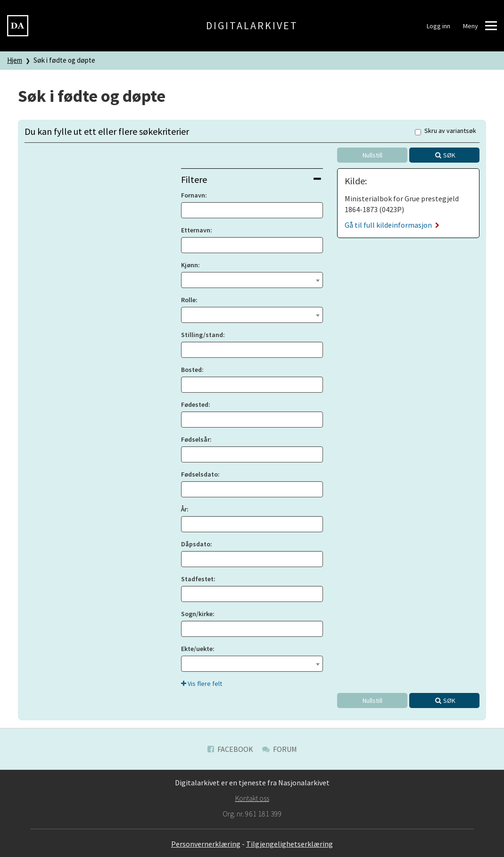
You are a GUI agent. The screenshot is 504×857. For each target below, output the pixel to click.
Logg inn (438, 26)
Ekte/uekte (197, 649)
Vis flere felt (202, 684)
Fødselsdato (199, 474)
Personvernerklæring (206, 844)
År (184, 509)
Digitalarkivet (252, 25)
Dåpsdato (196, 544)
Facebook (230, 749)
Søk (449, 155)
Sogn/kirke (197, 614)
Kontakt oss (252, 798)
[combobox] (252, 280)
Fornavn (193, 195)
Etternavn (196, 230)
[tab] (252, 179)
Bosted (191, 370)
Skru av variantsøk (446, 131)
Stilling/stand (202, 335)
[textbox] (252, 279)
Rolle (188, 300)
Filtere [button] (251, 179)
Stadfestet (197, 579)
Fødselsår (195, 439)
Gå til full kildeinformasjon (392, 225)
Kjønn (190, 265)
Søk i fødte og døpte (64, 60)
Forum (280, 749)
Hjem (15, 60)
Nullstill (372, 155)
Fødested (195, 404)
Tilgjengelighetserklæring (289, 844)
